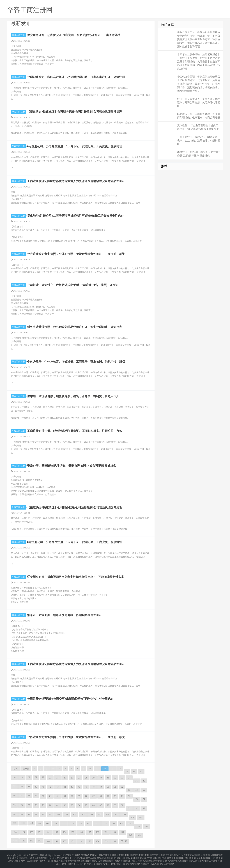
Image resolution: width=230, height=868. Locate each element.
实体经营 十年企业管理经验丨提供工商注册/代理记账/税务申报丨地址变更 (198, 127)
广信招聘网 (152, 857)
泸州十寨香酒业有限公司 (79, 859)
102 (75, 814)
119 (80, 824)
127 (146, 827)
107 (116, 814)
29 (93, 778)
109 (132, 817)
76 (22, 805)
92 (137, 808)
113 (31, 823)
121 (97, 824)
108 (124, 814)
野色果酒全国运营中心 (151, 859)
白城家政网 (80, 857)
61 (50, 796)
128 (15, 832)
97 (36, 814)
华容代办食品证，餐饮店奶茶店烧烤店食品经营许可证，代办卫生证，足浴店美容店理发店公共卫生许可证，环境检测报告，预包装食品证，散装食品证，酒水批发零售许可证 (199, 39)
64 (72, 796)
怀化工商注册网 (31, 859)
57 (22, 796)
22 (43, 777)
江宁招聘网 (169, 862)
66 (86, 796)
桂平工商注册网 (157, 855)
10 (90, 769)
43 (57, 787)
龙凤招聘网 (158, 862)
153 (89, 841)
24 (57, 778)
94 (14, 814)
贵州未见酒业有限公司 (103, 859)
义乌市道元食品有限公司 (193, 855)
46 (79, 787)
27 (79, 778)
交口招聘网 (124, 862)
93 (144, 808)
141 (122, 832)
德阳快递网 (217, 857)
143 (139, 835)
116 (56, 824)
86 (93, 805)
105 (99, 814)
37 (14, 786)
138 (98, 832)
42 (50, 787)
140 (114, 832)
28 (86, 778)
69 (108, 796)
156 (114, 841)
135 (73, 832)
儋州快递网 (190, 857)
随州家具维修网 (15, 859)
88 (108, 805)
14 (120, 769)
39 (29, 786)
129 (23, 832)
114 (39, 824)
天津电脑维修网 (204, 857)
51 (115, 787)
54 (137, 790)
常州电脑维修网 (177, 857)
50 (108, 787)
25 (65, 778)
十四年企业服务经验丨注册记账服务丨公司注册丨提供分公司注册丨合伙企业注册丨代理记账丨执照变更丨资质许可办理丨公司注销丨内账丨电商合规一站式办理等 (199, 62)
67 (93, 796)
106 (108, 814)
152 (81, 841)
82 (65, 805)
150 (65, 841)
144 (15, 841)
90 (122, 805)
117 (64, 824)
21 (36, 777)
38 (22, 786)
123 (113, 824)
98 (43, 814)
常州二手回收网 (95, 862)
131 (40, 832)
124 (122, 824)
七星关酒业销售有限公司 (40, 857)
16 (134, 772)
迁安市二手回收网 (78, 862)
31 (108, 778)
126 (138, 827)
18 (14, 777)
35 (137, 781)
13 (112, 769)
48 (93, 787)
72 (129, 796)
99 (50, 814)
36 (144, 781)
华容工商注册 (19, 35)
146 (31, 841)
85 (86, 805)
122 (105, 824)
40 (36, 787)
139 (106, 832)
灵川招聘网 (163, 857)
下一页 (124, 841)
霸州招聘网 (135, 862)
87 (101, 805)
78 (36, 805)
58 (29, 796)
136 (81, 832)
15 (127, 772)
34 (129, 778)
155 (106, 841)
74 (144, 799)
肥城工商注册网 (122, 855)
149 (56, 841)
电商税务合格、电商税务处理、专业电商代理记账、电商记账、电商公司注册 (199, 116)
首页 (15, 769)
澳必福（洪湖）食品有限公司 (53, 859)
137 (89, 832)
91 (129, 808)
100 (58, 814)
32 (115, 778)
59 (36, 796)
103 (83, 814)
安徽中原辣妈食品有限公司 (175, 859)
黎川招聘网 (116, 857)
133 (56, 832)
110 (141, 817)
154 (98, 841)
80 (50, 805)
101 (66, 814)
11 (97, 769)
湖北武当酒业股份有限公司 (127, 859)
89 (115, 805)
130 (31, 832)
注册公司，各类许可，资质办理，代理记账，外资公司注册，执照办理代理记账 (199, 103)
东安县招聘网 (103, 857)
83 (72, 805)
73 (137, 799)
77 (29, 805)
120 (89, 824)
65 (79, 796)
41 (43, 787)
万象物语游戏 (21, 857)
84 (79, 805)
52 (122, 787)
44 (65, 787)
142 (131, 835)
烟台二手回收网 (212, 859)
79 (43, 805)
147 (40, 841)
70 (115, 796)
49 (101, 787)
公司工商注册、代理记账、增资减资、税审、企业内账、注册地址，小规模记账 (199, 141)
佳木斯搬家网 (140, 857)
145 (23, 841)
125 (130, 824)
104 (91, 814)
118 (72, 824)
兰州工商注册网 (196, 859)
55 (144, 790)
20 (29, 777)
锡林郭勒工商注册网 (140, 855)
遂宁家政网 (91, 857)
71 (122, 796)
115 (48, 824)
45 (72, 787)
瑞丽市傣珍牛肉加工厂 (63, 857)
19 (22, 777)
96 (29, 814)
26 (72, 778)
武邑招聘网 (146, 862)
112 (23, 823)
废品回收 (85, 855)
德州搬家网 (127, 857)
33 (122, 778)
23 (50, 778)
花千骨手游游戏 (173, 855)
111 (15, 823)
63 (65, 796)
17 (141, 772)
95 (22, 814)
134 (65, 832)
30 (101, 778)
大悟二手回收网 (110, 862)
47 (86, 787)
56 (14, 796)
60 (43, 796)
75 (14, 805)
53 (129, 790)
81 (57, 805)
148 (48, 841)
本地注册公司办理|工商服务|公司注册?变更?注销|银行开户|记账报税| (198, 154)
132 (48, 832)
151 (73, 841)
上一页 (26, 769)
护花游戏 (94, 855)
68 (101, 796)
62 (57, 796)
